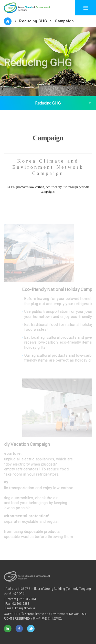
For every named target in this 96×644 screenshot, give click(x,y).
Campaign (64, 21)
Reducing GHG (33, 21)
